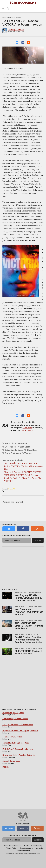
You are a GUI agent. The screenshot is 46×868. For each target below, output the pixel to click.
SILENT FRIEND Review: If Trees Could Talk (29, 652)
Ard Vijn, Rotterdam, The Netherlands (18, 725)
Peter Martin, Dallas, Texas (13, 713)
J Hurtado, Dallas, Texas (12, 737)
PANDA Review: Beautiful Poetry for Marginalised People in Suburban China (28, 640)
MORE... (6, 767)
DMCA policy (27, 430)
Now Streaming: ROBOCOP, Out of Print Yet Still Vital (29, 612)
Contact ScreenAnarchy (33, 846)
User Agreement (26, 848)
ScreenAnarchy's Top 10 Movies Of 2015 (20, 463)
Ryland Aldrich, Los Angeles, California (18, 755)
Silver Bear (32, 450)
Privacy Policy (11, 848)
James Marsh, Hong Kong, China (16, 743)
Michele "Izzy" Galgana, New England (18, 749)
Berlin (7, 444)
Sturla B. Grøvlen (13, 453)
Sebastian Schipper (14, 450)
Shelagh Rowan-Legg (11, 761)
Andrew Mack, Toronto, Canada (15, 719)
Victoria (28, 453)
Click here (27, 428)
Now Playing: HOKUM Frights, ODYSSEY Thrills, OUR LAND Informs (28, 598)
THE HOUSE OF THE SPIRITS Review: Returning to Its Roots (29, 626)
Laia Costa (25, 447)
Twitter (9, 828)
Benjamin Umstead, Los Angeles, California (20, 731)
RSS (37, 828)
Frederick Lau (20, 444)
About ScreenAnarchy (12, 846)
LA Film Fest (10, 447)
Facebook (23, 828)
